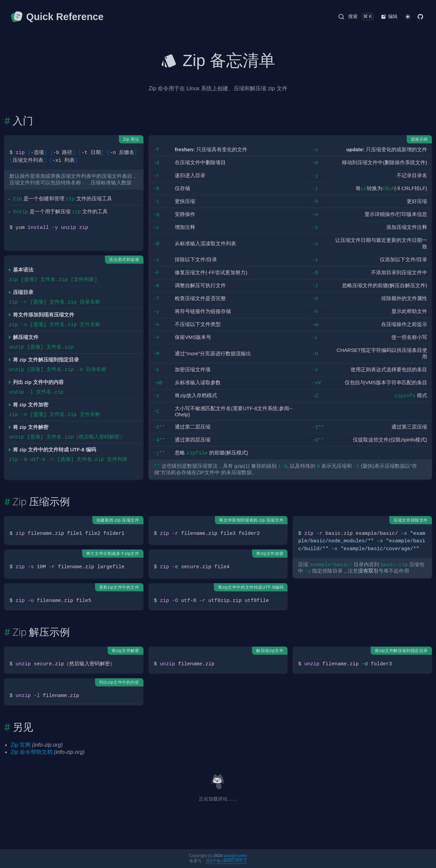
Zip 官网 (21, 745)
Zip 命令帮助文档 (32, 752)
